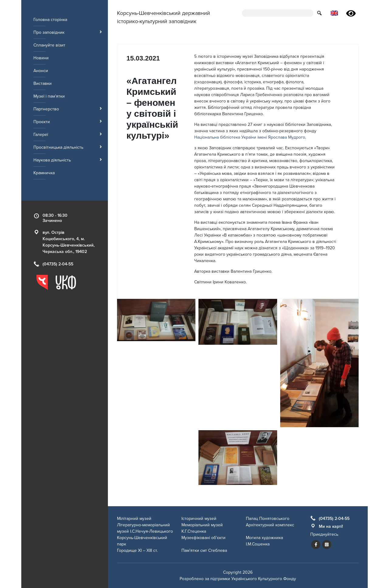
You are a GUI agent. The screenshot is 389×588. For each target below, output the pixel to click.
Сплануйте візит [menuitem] (49, 45)
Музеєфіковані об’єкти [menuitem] (203, 538)
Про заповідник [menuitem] (68, 32)
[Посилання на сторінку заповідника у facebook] (316, 545)
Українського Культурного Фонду (264, 579)
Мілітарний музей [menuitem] (134, 519)
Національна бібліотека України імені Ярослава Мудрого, (250, 137)
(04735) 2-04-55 (58, 264)
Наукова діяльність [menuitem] (68, 160)
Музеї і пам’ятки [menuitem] (49, 96)
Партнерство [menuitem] (68, 109)
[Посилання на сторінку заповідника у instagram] (327, 545)
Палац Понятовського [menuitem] (268, 519)
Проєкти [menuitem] (68, 122)
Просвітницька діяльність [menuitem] (68, 147)
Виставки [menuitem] (43, 83)
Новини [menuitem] (41, 58)
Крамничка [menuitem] (44, 173)
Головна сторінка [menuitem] (50, 20)
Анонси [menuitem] (41, 71)
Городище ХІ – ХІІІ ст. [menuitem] (137, 550)
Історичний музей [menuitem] (199, 519)
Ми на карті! (331, 526)
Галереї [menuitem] (68, 135)
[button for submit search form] (320, 13)
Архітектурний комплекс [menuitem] (270, 525)
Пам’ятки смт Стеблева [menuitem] (204, 550)
